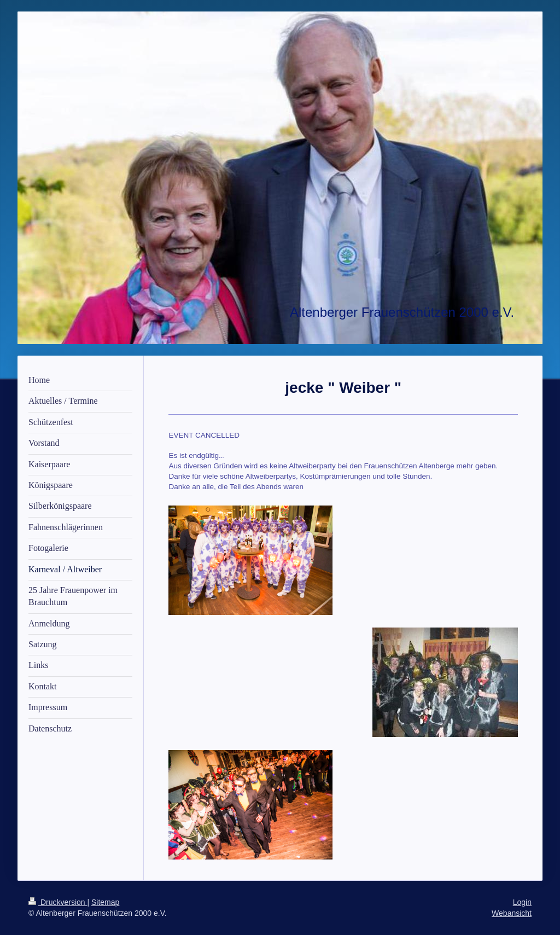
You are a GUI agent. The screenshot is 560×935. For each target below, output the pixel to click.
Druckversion (58, 902)
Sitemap (105, 902)
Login (522, 902)
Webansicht (512, 913)
